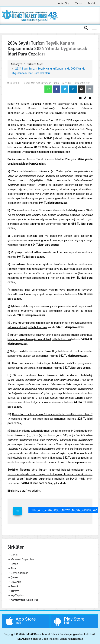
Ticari (12, 568)
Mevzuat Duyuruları (21, 559)
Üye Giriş (64, 3)
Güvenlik (14, 582)
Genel (13, 555)
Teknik (13, 586)
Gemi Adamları (18, 573)
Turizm (13, 591)
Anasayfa (16, 64)
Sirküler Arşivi (35, 64)
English (92, 3)
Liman (13, 564)
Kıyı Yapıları (16, 595)
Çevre (13, 577)
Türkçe (79, 3)
